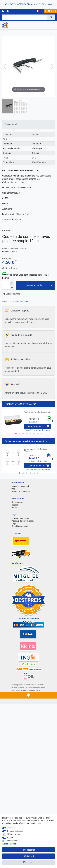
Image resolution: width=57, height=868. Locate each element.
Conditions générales (21, 526)
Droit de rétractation (20, 518)
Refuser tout (28, 856)
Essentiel (11, 828)
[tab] (28, 124)
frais (13, 489)
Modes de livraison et (21, 491)
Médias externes (14, 834)
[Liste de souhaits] (42, 11)
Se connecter (17, 502)
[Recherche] (51, 17)
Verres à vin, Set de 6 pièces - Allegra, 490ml (36, 450)
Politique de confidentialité (23, 521)
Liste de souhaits (12, 294)
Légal (14, 523)
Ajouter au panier (39, 286)
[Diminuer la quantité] (12, 288)
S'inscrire (16, 505)
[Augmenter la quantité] (12, 283)
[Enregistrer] (8, 11)
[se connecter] (3, 11)
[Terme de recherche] (25, 17)
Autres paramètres (10, 844)
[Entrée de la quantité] (6, 285)
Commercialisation (15, 831)
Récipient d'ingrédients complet (37, 412)
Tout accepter (28, 850)
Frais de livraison (21, 302)
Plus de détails (11, 124)
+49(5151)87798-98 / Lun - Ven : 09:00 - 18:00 (28, 4)
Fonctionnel (12, 841)
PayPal (10, 837)
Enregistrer (28, 862)
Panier (14, 507)
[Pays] (38, 11)
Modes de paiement (20, 486)
